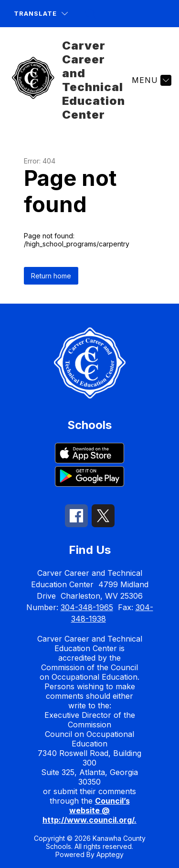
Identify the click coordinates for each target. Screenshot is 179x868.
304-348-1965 (87, 607)
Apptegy (110, 854)
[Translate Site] (41, 14)
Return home (51, 276)
